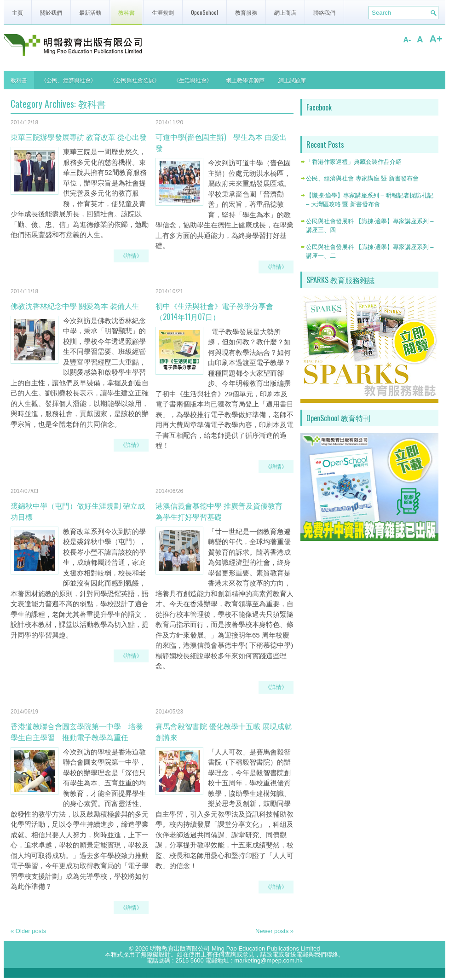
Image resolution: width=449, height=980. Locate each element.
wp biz (180, 975)
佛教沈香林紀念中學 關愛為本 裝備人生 (75, 306)
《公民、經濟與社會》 (69, 80)
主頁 (17, 12)
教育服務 (246, 12)
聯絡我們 (324, 12)
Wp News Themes (210, 975)
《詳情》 (131, 256)
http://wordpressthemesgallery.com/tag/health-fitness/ (302, 975)
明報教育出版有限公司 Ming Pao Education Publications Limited (235, 948)
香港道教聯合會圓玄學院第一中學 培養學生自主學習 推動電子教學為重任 (77, 731)
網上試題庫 (292, 80)
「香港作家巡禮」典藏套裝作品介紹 (354, 162)
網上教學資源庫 (245, 80)
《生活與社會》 (193, 80)
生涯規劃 (163, 12)
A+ (436, 39)
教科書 (127, 12)
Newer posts (274, 931)
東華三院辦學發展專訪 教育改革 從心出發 (79, 137)
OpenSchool (204, 12)
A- (407, 40)
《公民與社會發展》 (135, 80)
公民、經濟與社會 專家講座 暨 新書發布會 (362, 178)
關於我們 (51, 12)
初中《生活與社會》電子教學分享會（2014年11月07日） (214, 311)
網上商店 (285, 12)
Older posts (28, 931)
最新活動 (90, 12)
